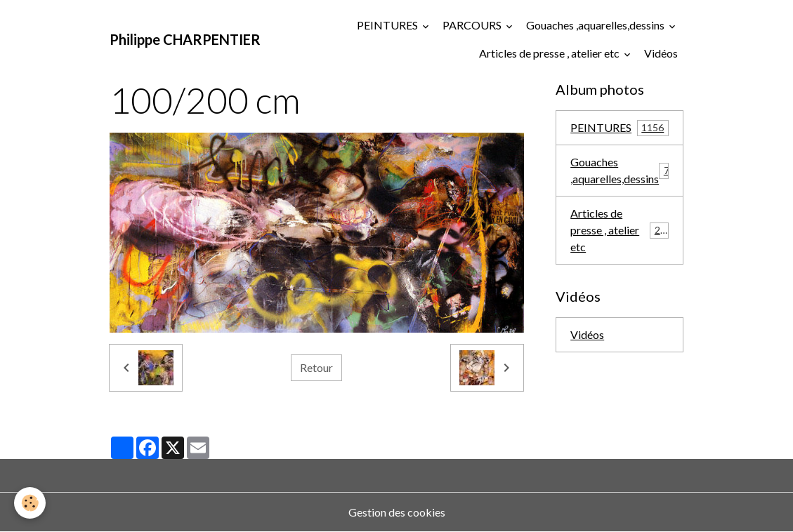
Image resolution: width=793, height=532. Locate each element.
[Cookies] (30, 503)
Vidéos (661, 53)
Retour (316, 367)
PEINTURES (388, 25)
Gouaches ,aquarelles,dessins (596, 25)
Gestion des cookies (397, 512)
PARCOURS (473, 25)
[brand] (185, 39)
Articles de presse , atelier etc (550, 53)
